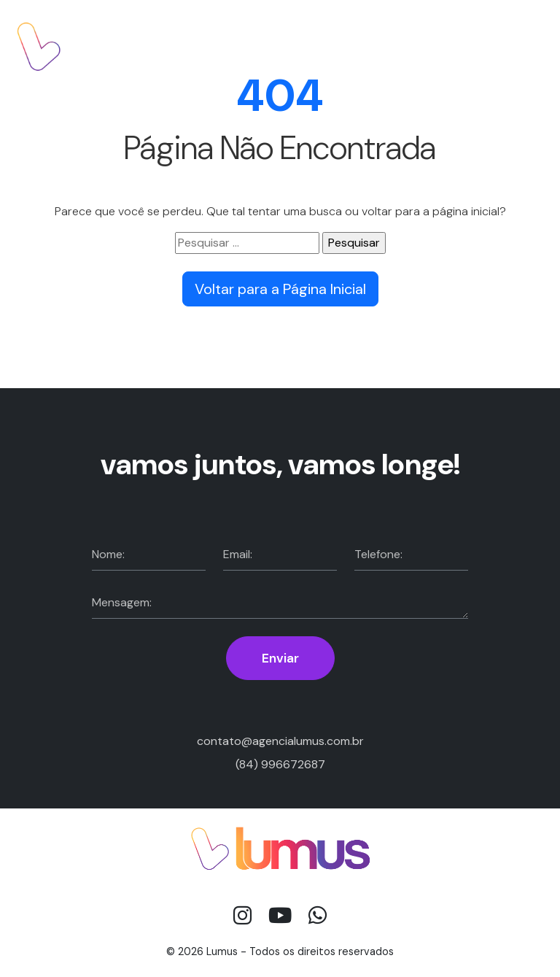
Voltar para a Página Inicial (280, 289)
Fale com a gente (482, 46)
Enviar (280, 658)
